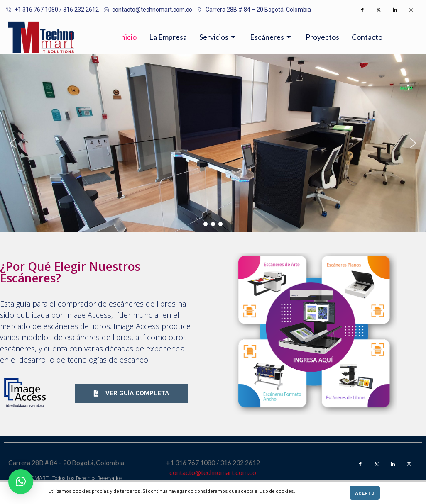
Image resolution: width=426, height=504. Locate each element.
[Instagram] (411, 10)
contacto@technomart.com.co (213, 472)
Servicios (218, 37)
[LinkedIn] (395, 10)
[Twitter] (379, 10)
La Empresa (168, 37)
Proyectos (322, 37)
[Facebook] (362, 10)
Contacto (367, 37)
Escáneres (272, 37)
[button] (13, 143)
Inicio (128, 37)
